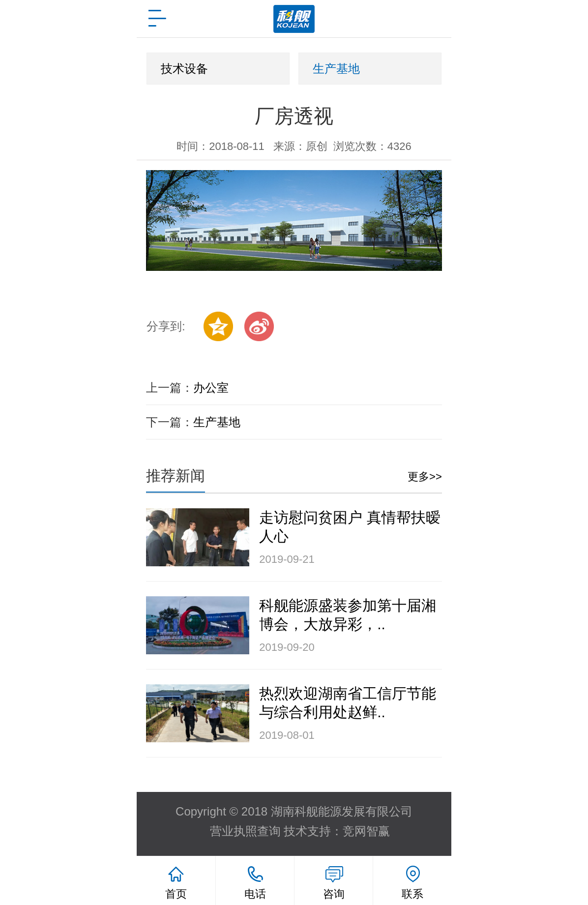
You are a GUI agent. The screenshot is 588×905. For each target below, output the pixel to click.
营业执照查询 (245, 831)
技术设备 (184, 69)
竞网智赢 (366, 831)
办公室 (211, 388)
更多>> (425, 477)
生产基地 (336, 69)
